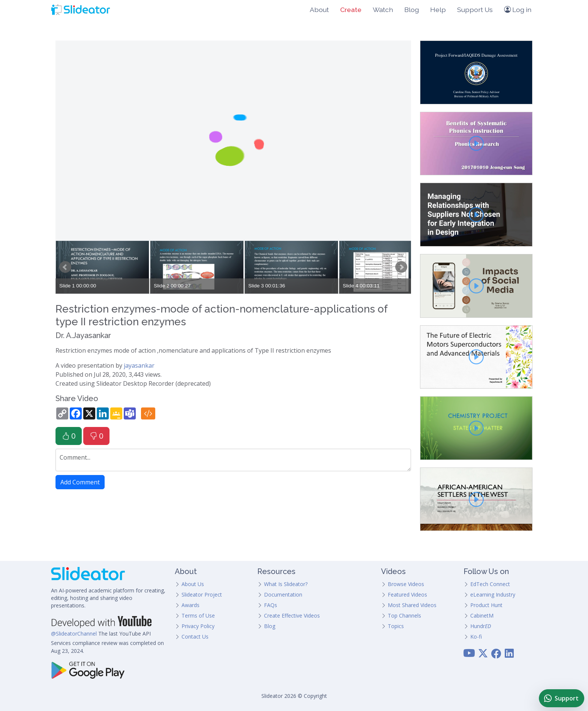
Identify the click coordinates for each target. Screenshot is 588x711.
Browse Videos (406, 584)
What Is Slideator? (286, 584)
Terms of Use (198, 616)
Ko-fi (476, 637)
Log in (518, 10)
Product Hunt (486, 605)
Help (438, 10)
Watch (383, 10)
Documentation (283, 595)
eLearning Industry (493, 595)
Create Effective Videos (292, 616)
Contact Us (195, 637)
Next (401, 267)
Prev (65, 267)
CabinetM (482, 616)
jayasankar (139, 365)
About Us (193, 584)
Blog (412, 10)
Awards (190, 605)
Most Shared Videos (412, 605)
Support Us (475, 10)
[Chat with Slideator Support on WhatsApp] (562, 698)
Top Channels (404, 616)
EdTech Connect (490, 584)
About (319, 10)
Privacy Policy (198, 626)
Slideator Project (202, 595)
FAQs (271, 605)
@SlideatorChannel (74, 634)
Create (351, 10)
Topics (396, 626)
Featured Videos (407, 595)
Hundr (481, 626)
